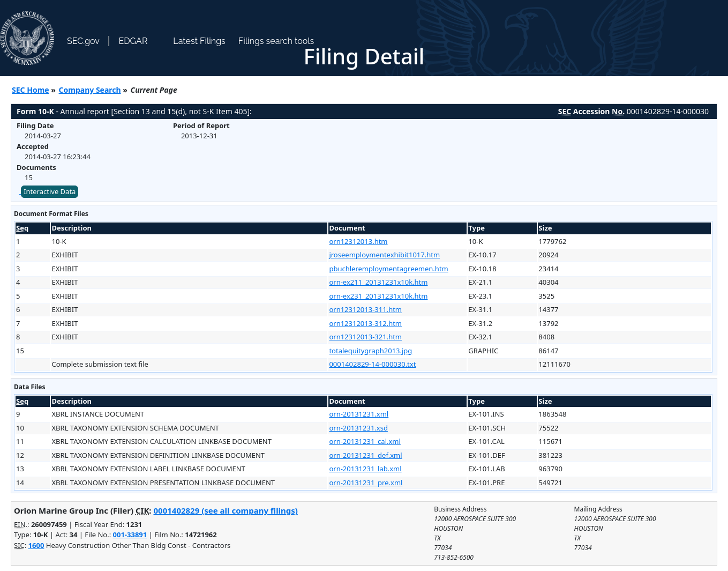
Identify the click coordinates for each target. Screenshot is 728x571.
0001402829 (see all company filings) (225, 510)
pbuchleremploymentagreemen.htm (388, 269)
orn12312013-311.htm (365, 309)
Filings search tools (276, 41)
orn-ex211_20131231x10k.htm (378, 282)
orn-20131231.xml (359, 414)
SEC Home (31, 90)
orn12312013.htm (358, 241)
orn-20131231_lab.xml (365, 469)
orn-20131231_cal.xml (365, 441)
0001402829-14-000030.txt (372, 364)
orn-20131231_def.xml (365, 455)
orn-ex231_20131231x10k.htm (378, 296)
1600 (36, 545)
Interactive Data (50, 191)
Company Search (90, 90)
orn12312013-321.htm (365, 337)
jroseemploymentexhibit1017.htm (384, 255)
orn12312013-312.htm (365, 323)
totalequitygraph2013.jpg (370, 351)
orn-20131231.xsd (358, 428)
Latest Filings (199, 41)
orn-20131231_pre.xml (366, 483)
